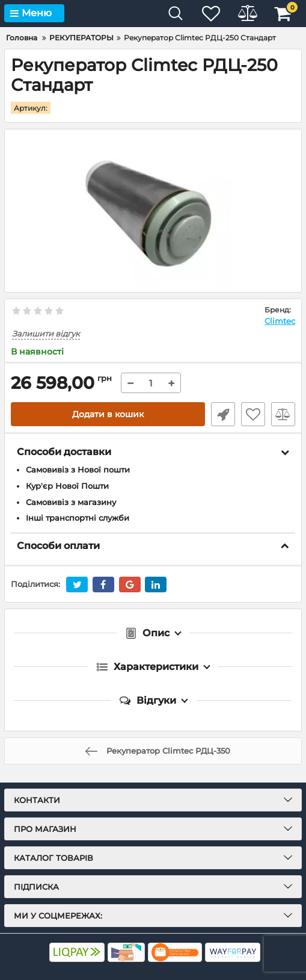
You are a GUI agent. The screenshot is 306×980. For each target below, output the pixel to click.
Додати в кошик (108, 414)
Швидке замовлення (223, 414)
